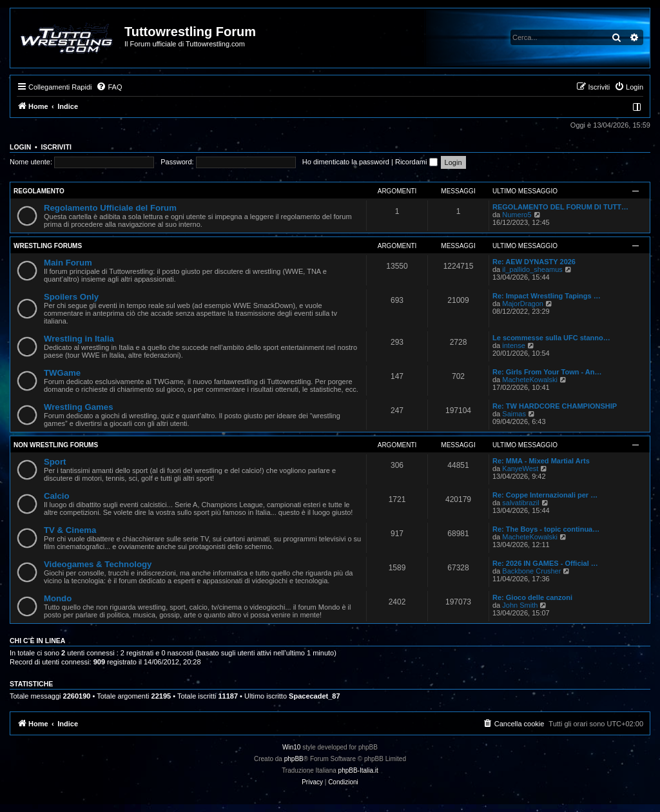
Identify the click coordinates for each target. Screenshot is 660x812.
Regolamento (39, 191)
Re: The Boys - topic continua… (546, 529)
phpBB (294, 759)
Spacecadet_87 (315, 696)
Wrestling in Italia (79, 339)
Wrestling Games (79, 407)
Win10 (291, 747)
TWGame (62, 373)
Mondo (58, 598)
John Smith (520, 605)
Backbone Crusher (531, 571)
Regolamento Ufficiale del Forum (110, 208)
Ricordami (416, 162)
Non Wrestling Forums (56, 445)
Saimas (514, 414)
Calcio (57, 496)
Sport (55, 462)
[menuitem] (109, 87)
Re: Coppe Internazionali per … (545, 495)
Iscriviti (56, 147)
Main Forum (68, 263)
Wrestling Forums (48, 246)
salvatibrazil (520, 503)
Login (20, 147)
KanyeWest (520, 469)
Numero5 (517, 215)
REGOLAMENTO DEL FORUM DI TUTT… (560, 207)
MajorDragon (523, 304)
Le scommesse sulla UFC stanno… (551, 338)
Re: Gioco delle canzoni (532, 597)
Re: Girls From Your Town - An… (547, 372)
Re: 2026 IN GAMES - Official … (545, 563)
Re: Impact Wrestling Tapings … (547, 296)
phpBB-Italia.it (358, 770)
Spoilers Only (71, 297)
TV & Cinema (70, 530)
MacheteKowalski (530, 380)
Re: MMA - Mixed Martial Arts (541, 461)
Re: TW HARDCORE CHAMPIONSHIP (555, 406)
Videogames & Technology (98, 564)
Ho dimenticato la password (346, 162)
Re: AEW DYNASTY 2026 (534, 262)
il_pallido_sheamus (532, 269)
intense (513, 345)
